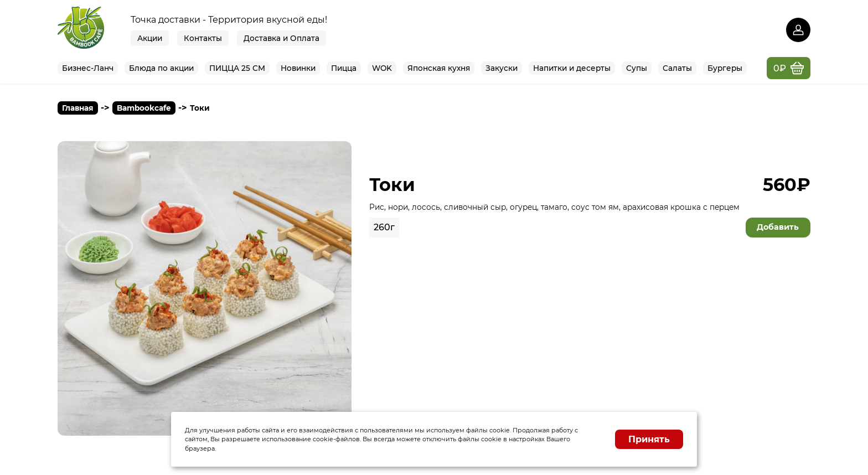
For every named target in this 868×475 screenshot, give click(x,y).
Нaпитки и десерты (572, 68)
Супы (637, 68)
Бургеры (725, 68)
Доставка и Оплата (281, 38)
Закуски (502, 68)
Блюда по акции (161, 68)
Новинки (298, 68)
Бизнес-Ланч (88, 68)
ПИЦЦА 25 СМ (237, 68)
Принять (649, 439)
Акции (150, 38)
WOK (382, 68)
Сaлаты (677, 68)
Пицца (344, 68)
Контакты (203, 38)
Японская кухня (439, 68)
